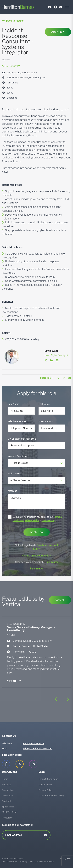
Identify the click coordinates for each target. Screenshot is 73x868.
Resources (7, 818)
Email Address (46, 421)
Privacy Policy (32, 520)
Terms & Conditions (48, 779)
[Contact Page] (61, 7)
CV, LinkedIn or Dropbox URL (22, 439)
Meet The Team (10, 812)
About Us (7, 785)
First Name (13, 404)
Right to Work (15, 474)
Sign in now (52, 562)
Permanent (8, 796)
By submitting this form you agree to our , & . (37, 519)
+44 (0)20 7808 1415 (33, 743)
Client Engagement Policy (51, 796)
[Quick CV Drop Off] (50, 7)
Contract (6, 801)
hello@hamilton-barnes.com (37, 749)
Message (12, 491)
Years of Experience (18, 456)
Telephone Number (17, 421)
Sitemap (51, 862)
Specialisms (8, 807)
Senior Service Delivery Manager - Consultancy (31, 629)
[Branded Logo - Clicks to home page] (18, 7)
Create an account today (36, 556)
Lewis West (51, 351)
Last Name (44, 404)
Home (5, 779)
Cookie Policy (49, 520)
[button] (56, 699)
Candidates (8, 790)
